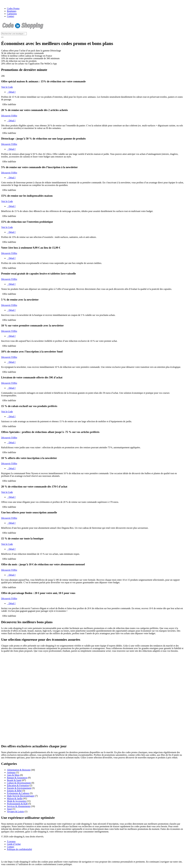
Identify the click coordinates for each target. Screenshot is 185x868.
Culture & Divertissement (19, 783)
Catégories (12, 14)
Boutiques (12, 11)
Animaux (11, 772)
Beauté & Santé (14, 780)
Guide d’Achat (14, 844)
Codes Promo (13, 8)
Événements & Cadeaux (18, 793)
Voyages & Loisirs (16, 811)
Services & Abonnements (19, 806)
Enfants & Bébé (14, 791)
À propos (11, 841)
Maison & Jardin (15, 798)
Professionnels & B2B (17, 804)
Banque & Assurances (17, 778)
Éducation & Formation (18, 785)
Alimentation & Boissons (19, 770)
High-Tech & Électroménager (21, 796)
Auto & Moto (13, 775)
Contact (11, 16)
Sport (9, 809)
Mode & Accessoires (17, 801)
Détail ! (11, 92)
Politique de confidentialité (19, 849)
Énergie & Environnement (19, 788)
